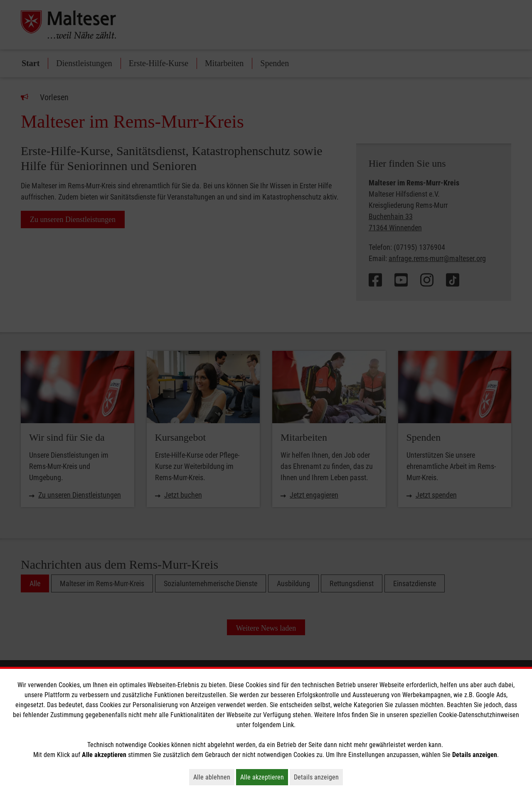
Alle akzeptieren (264, 777)
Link (288, 725)
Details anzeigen (318, 777)
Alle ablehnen (214, 777)
